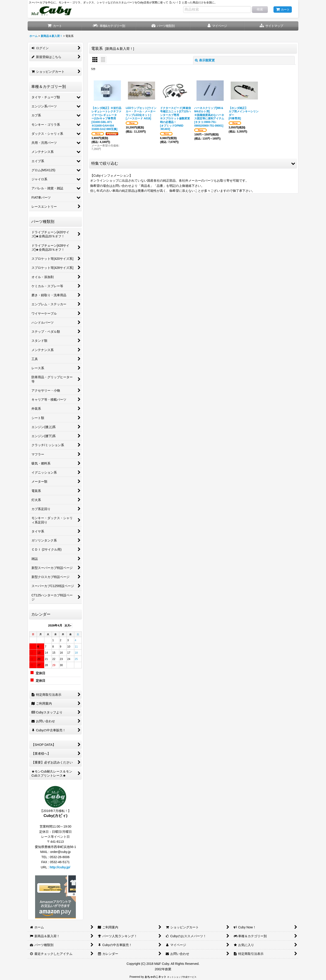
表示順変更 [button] (205, 60)
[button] (271, 26)
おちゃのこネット (156, 977)
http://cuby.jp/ (60, 867)
